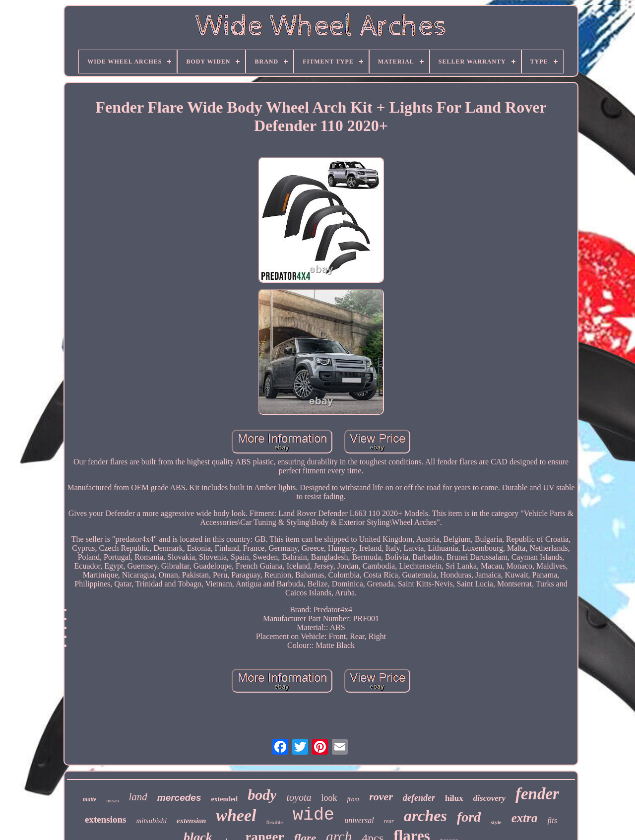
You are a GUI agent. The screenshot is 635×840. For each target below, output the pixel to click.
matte (90, 799)
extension (191, 821)
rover (381, 797)
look (329, 798)
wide (314, 815)
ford (469, 817)
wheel (236, 815)
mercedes (179, 798)
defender (419, 798)
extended (224, 799)
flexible (275, 822)
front (353, 799)
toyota (299, 797)
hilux (454, 798)
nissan (112, 801)
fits (552, 820)
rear (389, 821)
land (138, 797)
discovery (489, 798)
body (262, 795)
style (496, 822)
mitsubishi (151, 821)
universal (359, 820)
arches (425, 816)
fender (537, 794)
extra (525, 818)
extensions (105, 819)
